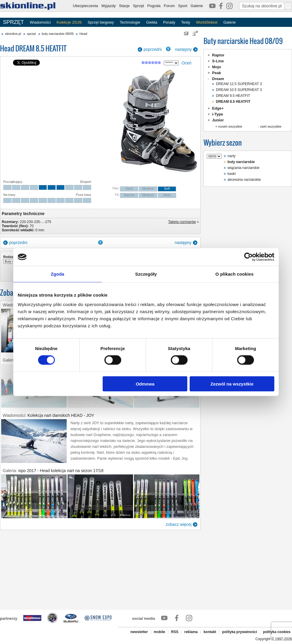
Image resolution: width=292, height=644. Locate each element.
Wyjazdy (108, 6)
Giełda (152, 22)
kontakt (210, 632)
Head (83, 34)
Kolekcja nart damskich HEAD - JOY (61, 415)
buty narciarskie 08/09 (58, 34)
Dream (218, 79)
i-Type (218, 114)
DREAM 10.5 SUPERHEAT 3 (239, 90)
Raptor (218, 55)
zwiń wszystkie (271, 126)
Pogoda (154, 6)
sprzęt (31, 34)
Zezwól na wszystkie (232, 384)
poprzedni (153, 49)
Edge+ (218, 108)
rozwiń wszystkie (230, 126)
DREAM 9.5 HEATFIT (233, 96)
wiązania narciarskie (244, 168)
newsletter (139, 632)
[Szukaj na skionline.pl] (288, 6)
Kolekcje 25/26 (69, 22)
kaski (232, 174)
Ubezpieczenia (85, 6)
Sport (183, 6)
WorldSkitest (207, 22)
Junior (218, 120)
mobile (159, 632)
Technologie (130, 22)
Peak (216, 73)
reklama (191, 632)
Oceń (187, 63)
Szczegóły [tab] (146, 274)
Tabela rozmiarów (182, 222)
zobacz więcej (179, 524)
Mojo (216, 67)
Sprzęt (139, 6)
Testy (186, 22)
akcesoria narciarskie (244, 180)
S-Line (218, 61)
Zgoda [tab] (58, 274)
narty (232, 156)
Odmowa (145, 384)
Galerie (197, 6)
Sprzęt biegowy (101, 22)
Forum (169, 6)
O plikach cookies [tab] (234, 274)
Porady (169, 22)
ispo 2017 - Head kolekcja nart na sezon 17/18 (61, 471)
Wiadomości (40, 22)
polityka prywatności (240, 632)
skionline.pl (13, 34)
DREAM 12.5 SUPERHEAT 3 (239, 84)
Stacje (124, 6)
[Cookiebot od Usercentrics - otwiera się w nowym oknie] (248, 257)
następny (183, 49)
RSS (175, 632)
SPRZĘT (13, 22)
